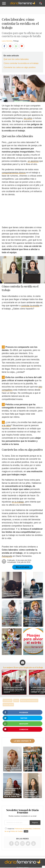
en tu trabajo (18, 502)
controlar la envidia (30, 306)
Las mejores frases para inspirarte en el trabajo (23, 667)
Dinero (16, 700)
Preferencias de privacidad (23, 829)
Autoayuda (7, 556)
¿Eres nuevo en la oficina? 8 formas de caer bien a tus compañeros (33, 621)
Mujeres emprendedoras (29, 700)
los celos (28, 118)
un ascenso (33, 161)
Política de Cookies (17, 831)
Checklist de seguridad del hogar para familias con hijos (33, 793)
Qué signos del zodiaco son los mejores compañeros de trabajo (10, 648)
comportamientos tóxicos (14, 173)
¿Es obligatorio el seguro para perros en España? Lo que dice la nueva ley (12, 792)
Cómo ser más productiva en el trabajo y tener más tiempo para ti (11, 620)
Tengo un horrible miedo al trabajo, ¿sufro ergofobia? (11, 593)
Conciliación (8, 700)
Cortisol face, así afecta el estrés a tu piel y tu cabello (13, 768)
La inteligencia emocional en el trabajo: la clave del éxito (32, 592)
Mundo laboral (8, 705)
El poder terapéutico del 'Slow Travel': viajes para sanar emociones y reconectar (32, 765)
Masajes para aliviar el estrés (31, 651)
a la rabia (6, 425)
